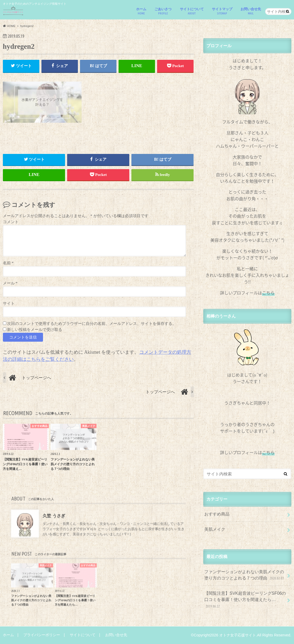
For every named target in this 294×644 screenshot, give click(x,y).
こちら (268, 452)
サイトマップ (222, 11)
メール (10, 283)
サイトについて (192, 11)
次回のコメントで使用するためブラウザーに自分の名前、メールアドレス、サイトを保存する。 (92, 323)
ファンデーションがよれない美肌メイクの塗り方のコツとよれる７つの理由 (245, 575)
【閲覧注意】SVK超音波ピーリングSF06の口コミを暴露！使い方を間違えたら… (245, 600)
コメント (11, 222)
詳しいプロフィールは (247, 293)
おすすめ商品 (217, 514)
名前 (8, 263)
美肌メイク (215, 529)
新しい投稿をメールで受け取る (35, 329)
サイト (9, 303)
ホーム (141, 11)
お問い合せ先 (251, 11)
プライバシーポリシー (42, 635)
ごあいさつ (163, 11)
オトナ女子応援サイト (238, 635)
